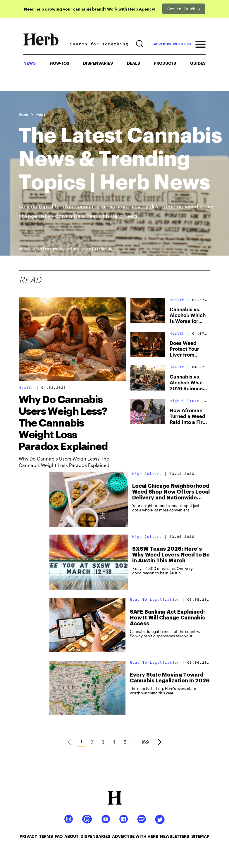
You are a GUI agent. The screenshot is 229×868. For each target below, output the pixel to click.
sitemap (200, 836)
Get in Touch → (184, 9)
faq (59, 836)
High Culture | (188, 401)
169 (145, 742)
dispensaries (95, 836)
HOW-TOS (60, 63)
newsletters (175, 836)
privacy (28, 836)
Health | (30, 387)
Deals (134, 63)
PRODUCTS (165, 63)
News (41, 114)
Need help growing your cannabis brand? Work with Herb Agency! (90, 9)
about (71, 836)
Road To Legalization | (159, 599)
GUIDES (198, 63)
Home (23, 114)
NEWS (30, 63)
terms (46, 836)
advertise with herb (172, 44)
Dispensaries (98, 63)
